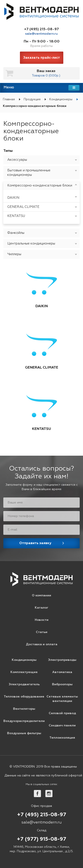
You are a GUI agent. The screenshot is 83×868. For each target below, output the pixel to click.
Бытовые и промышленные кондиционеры (29, 173)
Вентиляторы (24, 709)
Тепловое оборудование (24, 697)
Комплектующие (24, 672)
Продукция (32, 99)
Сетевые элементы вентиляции (62, 699)
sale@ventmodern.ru (41, 34)
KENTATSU (16, 216)
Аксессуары (17, 160)
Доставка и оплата (42, 644)
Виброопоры (62, 684)
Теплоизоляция (62, 738)
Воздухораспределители (24, 721)
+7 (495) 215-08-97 (41, 29)
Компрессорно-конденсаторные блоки (40, 185)
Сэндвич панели (62, 726)
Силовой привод (62, 713)
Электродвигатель (24, 684)
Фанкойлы (16, 233)
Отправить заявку (35, 543)
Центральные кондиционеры (31, 244)
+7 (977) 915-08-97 (41, 839)
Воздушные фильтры (24, 733)
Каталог (41, 608)
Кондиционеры (61, 99)
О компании (41, 595)
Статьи (42, 632)
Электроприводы (62, 660)
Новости (42, 620)
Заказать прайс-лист (42, 58)
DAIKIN (13, 198)
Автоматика (62, 672)
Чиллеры (14, 254)
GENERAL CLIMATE (23, 207)
